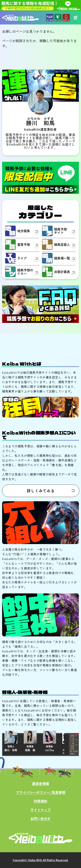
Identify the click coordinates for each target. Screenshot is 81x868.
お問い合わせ (40, 818)
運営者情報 (40, 783)
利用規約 (40, 801)
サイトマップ (40, 810)
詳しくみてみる (41, 491)
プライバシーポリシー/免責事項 (41, 792)
